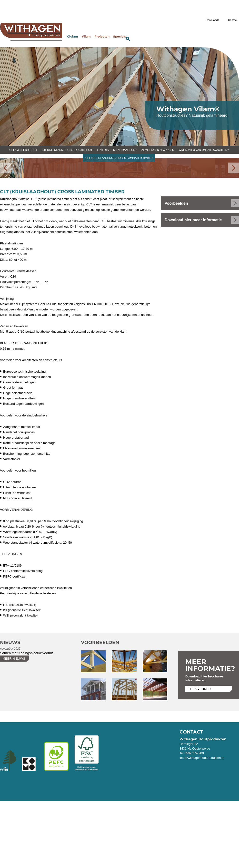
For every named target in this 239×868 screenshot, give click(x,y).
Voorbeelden (176, 203)
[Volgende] (234, 168)
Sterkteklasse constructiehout (67, 150)
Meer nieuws (14, 659)
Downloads (212, 20)
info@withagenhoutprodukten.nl (202, 758)
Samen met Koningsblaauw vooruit (26, 653)
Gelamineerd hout (23, 150)
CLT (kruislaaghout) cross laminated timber (119, 158)
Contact (233, 20)
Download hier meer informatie (193, 220)
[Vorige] (5, 168)
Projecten (102, 37)
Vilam (86, 37)
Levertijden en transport (117, 150)
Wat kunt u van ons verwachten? (204, 150)
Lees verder (200, 689)
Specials (119, 37)
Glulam (73, 37)
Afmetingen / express (158, 150)
